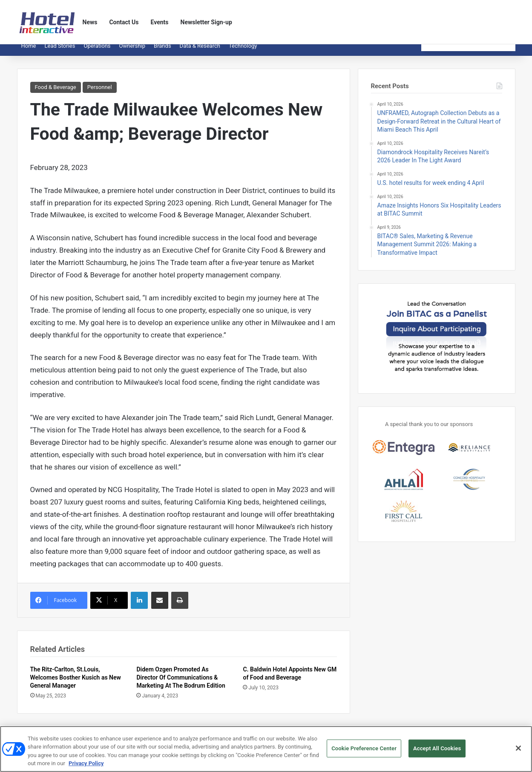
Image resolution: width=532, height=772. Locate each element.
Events (160, 22)
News (90, 22)
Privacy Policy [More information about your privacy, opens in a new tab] (86, 767)
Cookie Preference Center (364, 752)
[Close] (518, 752)
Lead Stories (60, 52)
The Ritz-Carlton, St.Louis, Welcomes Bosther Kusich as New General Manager (76, 684)
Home (29, 52)
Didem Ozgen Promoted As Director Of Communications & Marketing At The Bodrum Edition (181, 684)
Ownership (132, 52)
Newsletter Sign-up (206, 22)
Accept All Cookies (437, 752)
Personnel (100, 94)
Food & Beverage (56, 94)
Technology (243, 52)
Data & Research (200, 52)
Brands (162, 52)
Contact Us (124, 22)
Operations (97, 52)
